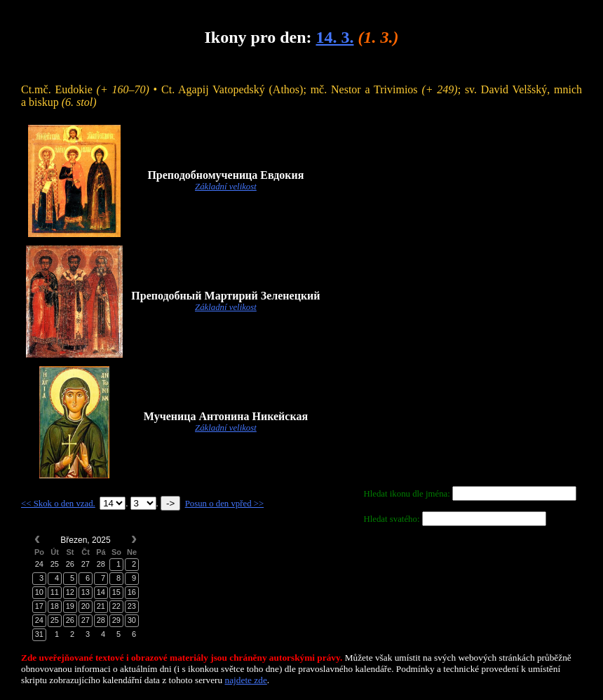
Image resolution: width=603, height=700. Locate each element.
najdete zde (246, 680)
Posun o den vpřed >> (225, 504)
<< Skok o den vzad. (58, 504)
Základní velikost (226, 187)
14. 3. (334, 37)
